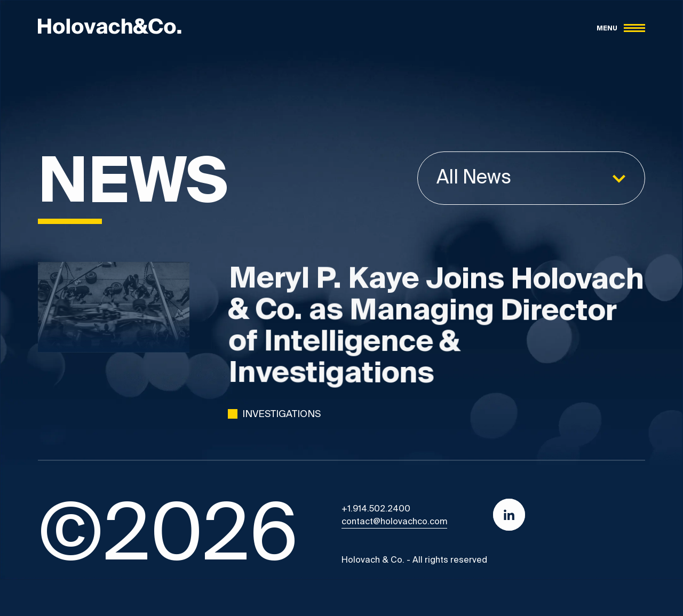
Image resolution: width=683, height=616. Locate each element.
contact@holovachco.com (394, 522)
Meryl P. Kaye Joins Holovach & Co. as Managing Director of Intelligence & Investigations (437, 330)
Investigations (281, 414)
